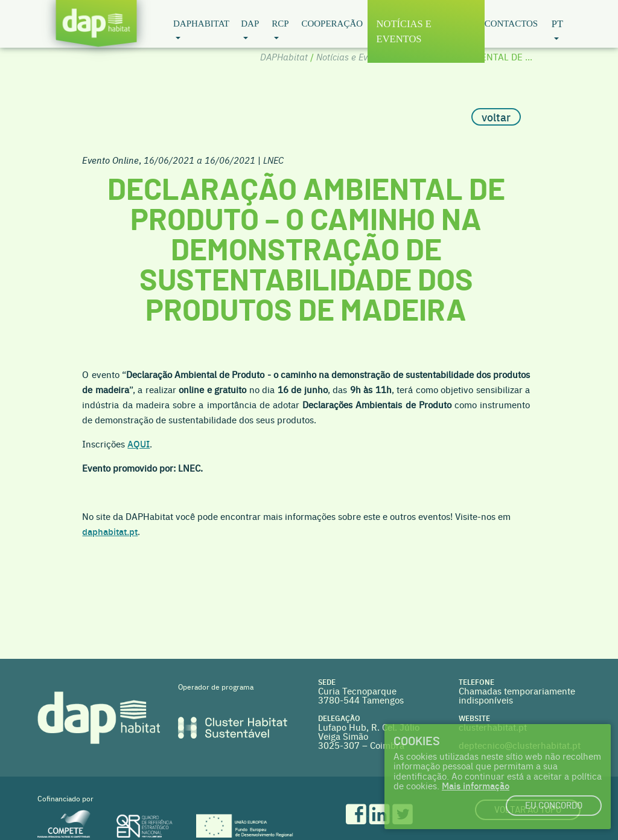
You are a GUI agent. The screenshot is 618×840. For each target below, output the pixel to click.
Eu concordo (554, 806)
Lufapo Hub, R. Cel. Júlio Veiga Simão (369, 731)
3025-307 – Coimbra (361, 745)
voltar (496, 117)
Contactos (511, 24)
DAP (250, 24)
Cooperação (332, 24)
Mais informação (476, 785)
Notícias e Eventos (404, 31)
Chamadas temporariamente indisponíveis (517, 695)
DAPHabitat (201, 24)
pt (557, 24)
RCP (280, 24)
